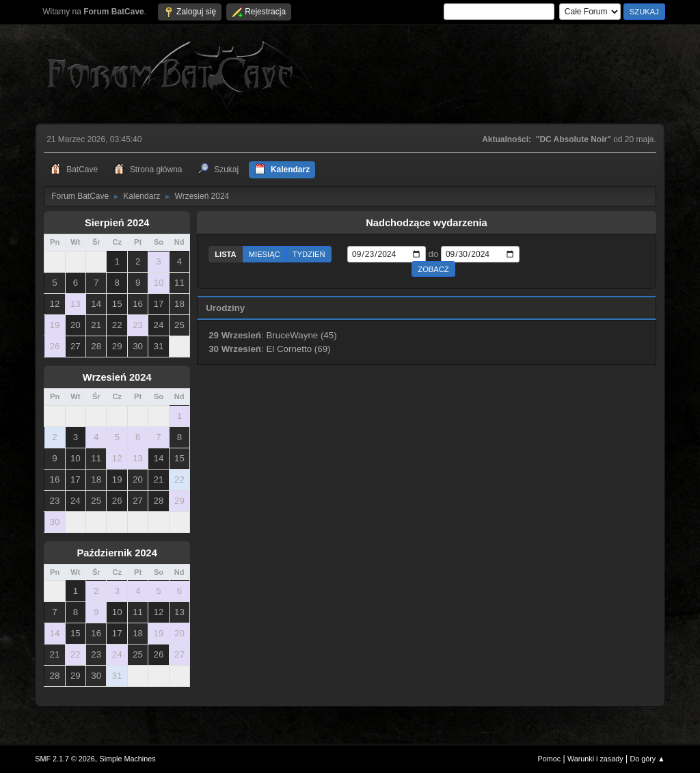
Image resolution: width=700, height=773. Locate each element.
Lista (226, 254)
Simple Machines (128, 759)
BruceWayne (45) (301, 335)
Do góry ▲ (647, 759)
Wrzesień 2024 (117, 377)
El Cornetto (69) (298, 349)
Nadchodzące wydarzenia (427, 223)
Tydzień (309, 254)
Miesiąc (265, 254)
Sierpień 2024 (117, 223)
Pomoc (550, 759)
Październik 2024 (117, 553)
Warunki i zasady (595, 759)
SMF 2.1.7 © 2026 (65, 759)
